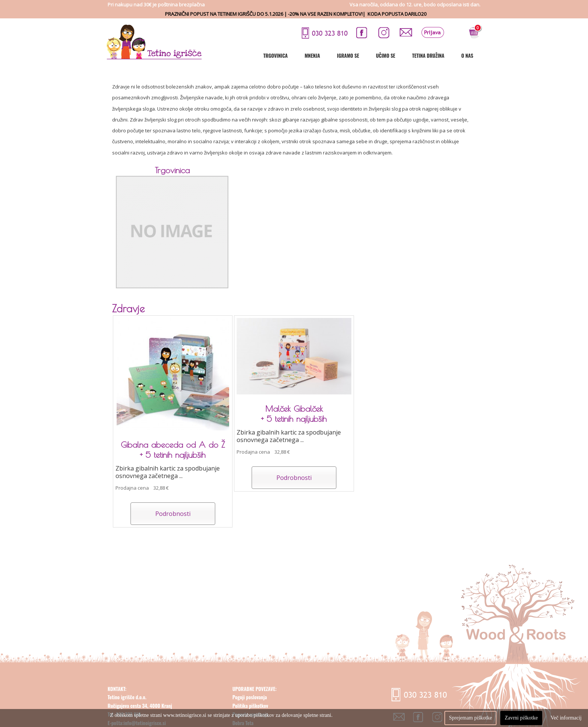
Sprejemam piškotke (470, 718)
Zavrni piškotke (521, 718)
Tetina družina (428, 55)
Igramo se (348, 55)
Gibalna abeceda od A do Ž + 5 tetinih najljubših (173, 450)
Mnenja (312, 55)
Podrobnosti (173, 514)
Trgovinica (275, 55)
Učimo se (385, 55)
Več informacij (566, 718)
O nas (467, 55)
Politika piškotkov (250, 706)
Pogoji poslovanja (250, 697)
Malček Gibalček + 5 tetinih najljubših (294, 414)
